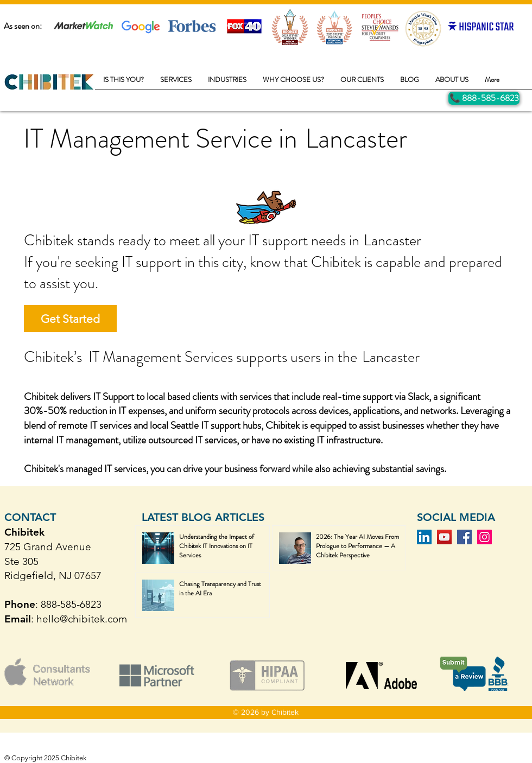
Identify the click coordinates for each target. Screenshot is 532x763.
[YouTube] (444, 537)
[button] (176, 83)
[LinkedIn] (424, 537)
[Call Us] (484, 98)
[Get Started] (70, 319)
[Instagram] (484, 537)
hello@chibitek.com (82, 619)
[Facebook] (464, 537)
